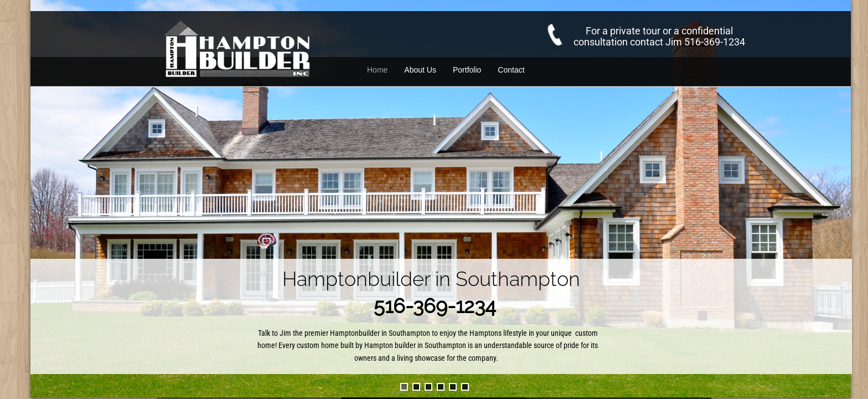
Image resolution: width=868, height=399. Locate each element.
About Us (420, 70)
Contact (511, 70)
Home (377, 70)
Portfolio (467, 70)
